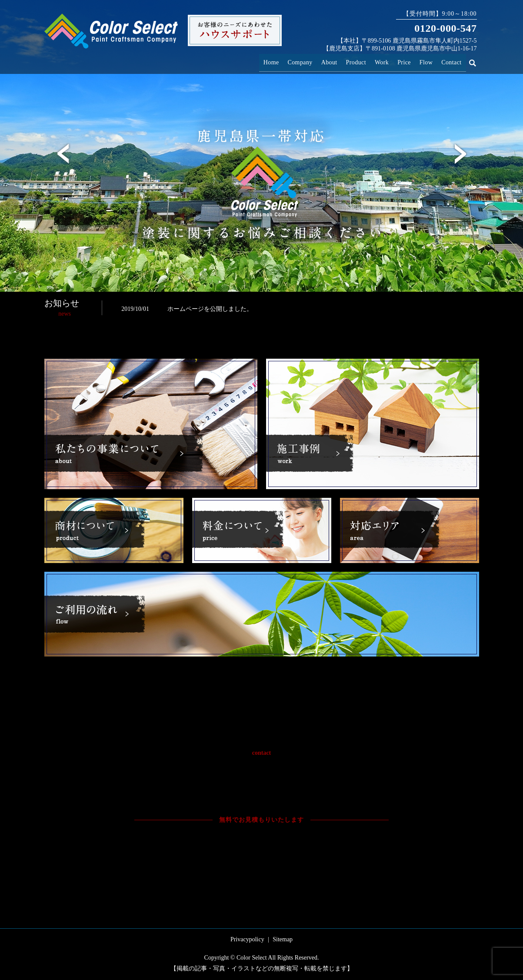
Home (285, 61)
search (478, 62)
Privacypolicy (247, 939)
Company (312, 61)
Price (409, 61)
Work (389, 61)
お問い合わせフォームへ (327, 850)
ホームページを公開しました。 (210, 309)
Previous (63, 154)
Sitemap (283, 939)
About (340, 61)
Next (460, 154)
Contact (452, 61)
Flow (429, 61)
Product (364, 61)
